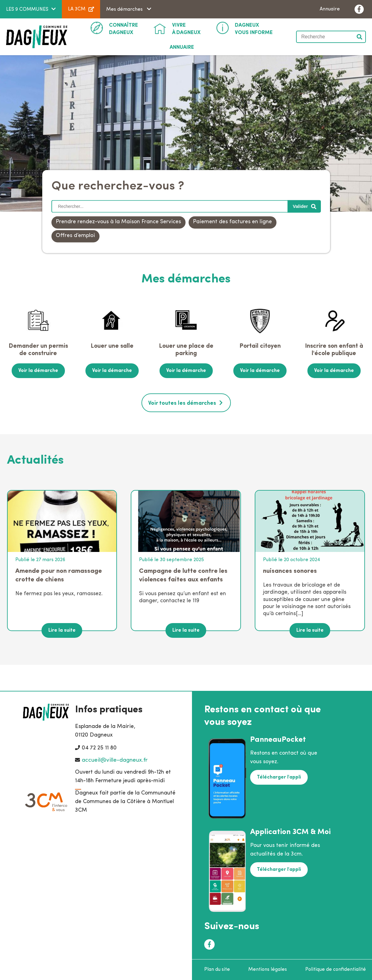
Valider (360, 37)
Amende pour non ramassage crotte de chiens (59, 575)
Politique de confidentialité (336, 970)
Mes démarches (125, 10)
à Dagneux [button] (186, 29)
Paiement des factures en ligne (232, 222)
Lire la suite (62, 630)
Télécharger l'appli (279, 777)
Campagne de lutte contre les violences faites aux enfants (183, 575)
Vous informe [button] (254, 29)
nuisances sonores (290, 571)
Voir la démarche (38, 371)
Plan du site (217, 970)
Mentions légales (268, 970)
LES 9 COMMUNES (27, 10)
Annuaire (330, 9)
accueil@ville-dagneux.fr (115, 760)
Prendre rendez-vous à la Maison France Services (118, 222)
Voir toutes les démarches (182, 403)
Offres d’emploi (75, 236)
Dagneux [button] (124, 29)
